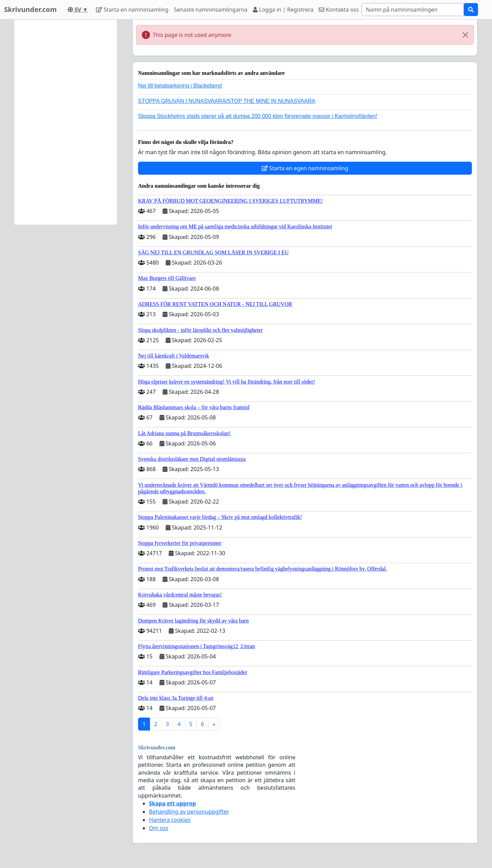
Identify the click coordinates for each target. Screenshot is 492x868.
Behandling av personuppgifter (189, 812)
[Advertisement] (66, 122)
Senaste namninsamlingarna (211, 10)
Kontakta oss (339, 10)
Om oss (159, 828)
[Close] (465, 35)
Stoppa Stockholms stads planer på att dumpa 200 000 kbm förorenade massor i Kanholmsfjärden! (258, 116)
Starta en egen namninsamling (305, 168)
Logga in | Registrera (283, 10)
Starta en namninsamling (132, 10)
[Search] (413, 10)
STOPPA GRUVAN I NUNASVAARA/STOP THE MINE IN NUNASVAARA (227, 101)
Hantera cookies (170, 820)
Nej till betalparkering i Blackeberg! (180, 86)
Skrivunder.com (30, 9)
